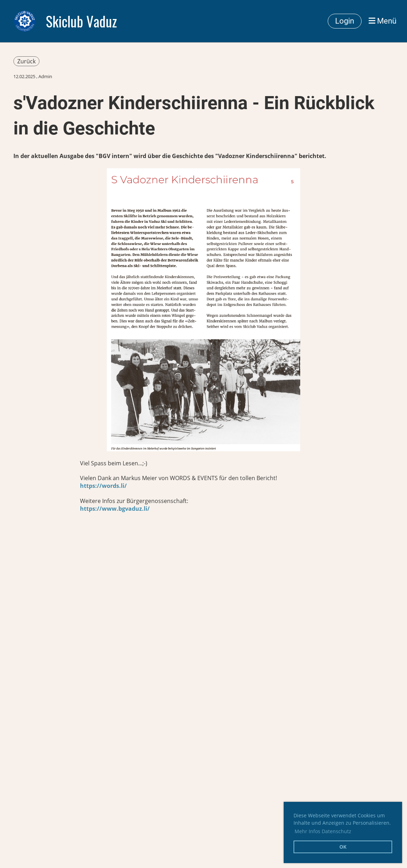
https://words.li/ (103, 486)
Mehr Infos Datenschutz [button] (323, 831)
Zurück (26, 61)
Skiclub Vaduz (81, 21)
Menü (383, 21)
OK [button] (343, 847)
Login (345, 21)
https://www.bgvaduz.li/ (115, 509)
